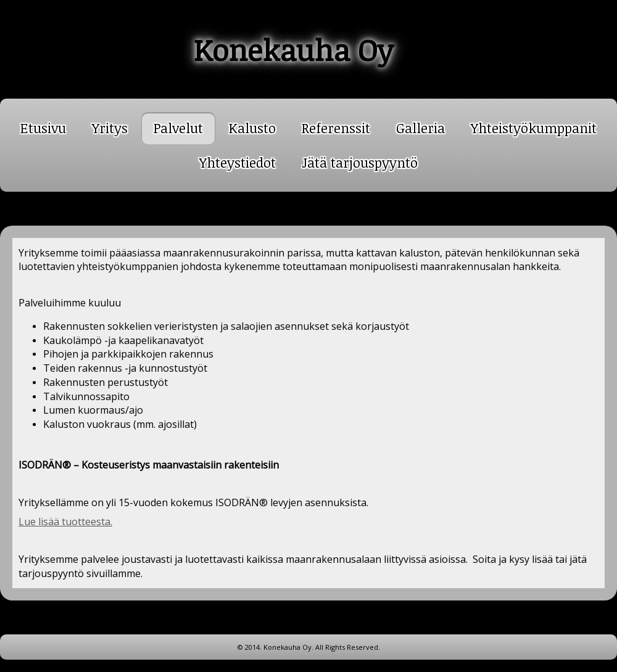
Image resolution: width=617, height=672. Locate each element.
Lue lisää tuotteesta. (65, 522)
